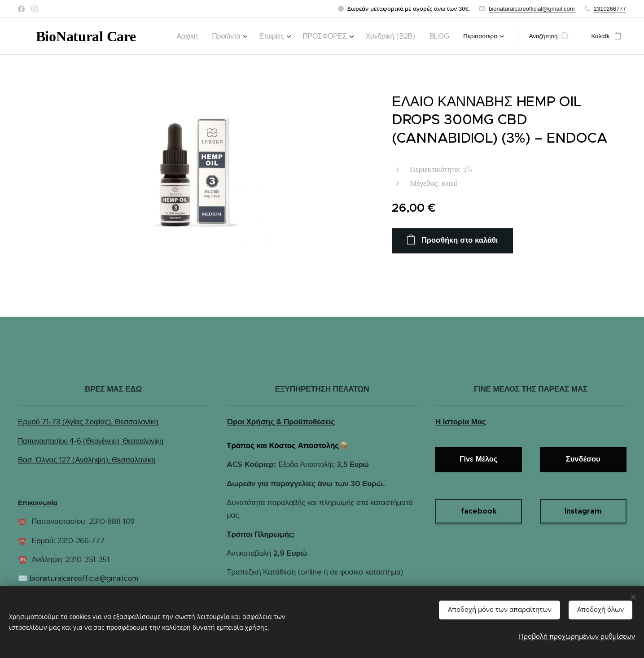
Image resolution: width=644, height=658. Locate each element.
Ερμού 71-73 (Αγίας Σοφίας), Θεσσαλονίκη (88, 422)
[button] (549, 36)
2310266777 (610, 9)
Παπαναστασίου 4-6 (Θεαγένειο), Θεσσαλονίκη (91, 441)
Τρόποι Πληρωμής (260, 534)
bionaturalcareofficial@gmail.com (532, 9)
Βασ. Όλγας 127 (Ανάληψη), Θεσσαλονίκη (87, 460)
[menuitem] (216, 36)
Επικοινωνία (38, 503)
